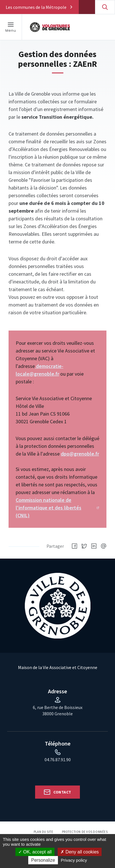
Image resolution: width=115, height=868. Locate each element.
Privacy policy (74, 860)
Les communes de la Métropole (36, 7)
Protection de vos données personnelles (85, 834)
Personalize (43, 860)
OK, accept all (35, 852)
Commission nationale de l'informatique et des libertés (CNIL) (49, 508)
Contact (62, 792)
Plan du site (44, 832)
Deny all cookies (80, 852)
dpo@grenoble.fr (80, 454)
